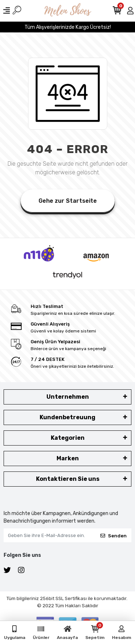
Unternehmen (68, 397)
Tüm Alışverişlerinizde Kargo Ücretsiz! (68, 27)
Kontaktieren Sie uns (68, 479)
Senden (114, 536)
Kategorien (68, 438)
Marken (68, 458)
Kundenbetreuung (67, 417)
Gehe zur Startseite (68, 201)
